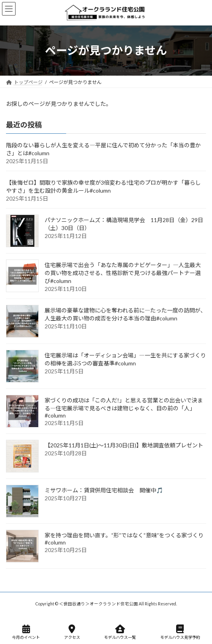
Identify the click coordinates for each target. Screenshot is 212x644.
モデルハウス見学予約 (180, 632)
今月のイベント (26, 632)
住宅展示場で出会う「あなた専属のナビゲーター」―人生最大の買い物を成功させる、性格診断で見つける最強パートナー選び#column (123, 273)
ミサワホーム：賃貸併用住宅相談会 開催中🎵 (104, 490)
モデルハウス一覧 (120, 632)
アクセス (72, 632)
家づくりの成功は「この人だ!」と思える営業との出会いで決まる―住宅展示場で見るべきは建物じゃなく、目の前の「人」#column (124, 408)
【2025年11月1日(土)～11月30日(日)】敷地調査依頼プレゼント (124, 445)
